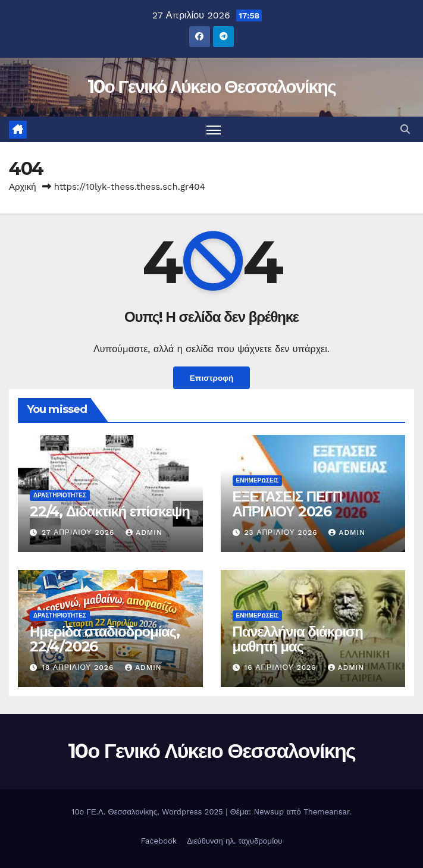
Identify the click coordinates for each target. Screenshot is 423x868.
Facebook (159, 841)
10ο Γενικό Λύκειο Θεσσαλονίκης (211, 87)
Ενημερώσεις (258, 480)
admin (144, 532)
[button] (405, 129)
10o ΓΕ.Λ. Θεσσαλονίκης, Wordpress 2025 (148, 812)
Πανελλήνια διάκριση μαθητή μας (298, 639)
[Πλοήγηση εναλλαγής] (214, 129)
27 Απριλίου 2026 (79, 532)
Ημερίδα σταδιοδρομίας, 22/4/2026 (105, 639)
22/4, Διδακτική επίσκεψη (110, 511)
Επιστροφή (212, 378)
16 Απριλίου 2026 (281, 668)
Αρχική (23, 187)
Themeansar (326, 812)
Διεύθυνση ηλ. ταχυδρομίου (234, 841)
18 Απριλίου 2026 (79, 668)
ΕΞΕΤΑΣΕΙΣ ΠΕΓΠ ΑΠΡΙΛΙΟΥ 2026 (287, 504)
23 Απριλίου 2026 (282, 532)
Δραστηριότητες (60, 495)
